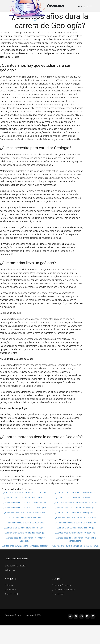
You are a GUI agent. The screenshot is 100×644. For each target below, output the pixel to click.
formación (58, 594)
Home (9, 585)
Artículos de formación (64, 590)
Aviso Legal (11, 594)
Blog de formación (62, 585)
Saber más (10, 570)
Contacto (10, 590)
